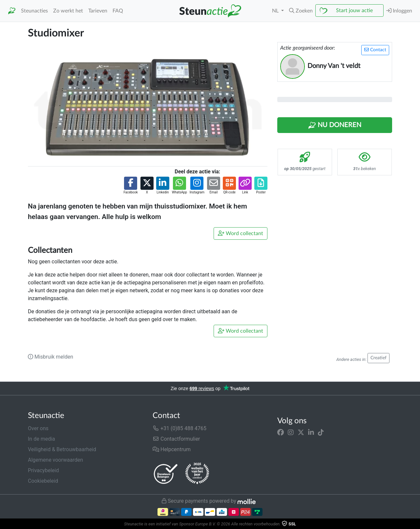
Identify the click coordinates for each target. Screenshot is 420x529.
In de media (42, 439)
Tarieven (98, 11)
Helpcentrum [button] (172, 449)
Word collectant (241, 233)
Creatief (378, 358)
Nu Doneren (335, 125)
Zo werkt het (68, 11)
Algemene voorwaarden (55, 460)
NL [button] (276, 11)
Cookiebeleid (43, 481)
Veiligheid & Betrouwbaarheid (62, 449)
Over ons (38, 428)
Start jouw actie (354, 11)
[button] (301, 11)
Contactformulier (176, 439)
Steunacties (34, 11)
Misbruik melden (51, 357)
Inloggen (399, 11)
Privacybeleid (43, 470)
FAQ (118, 11)
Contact (375, 50)
